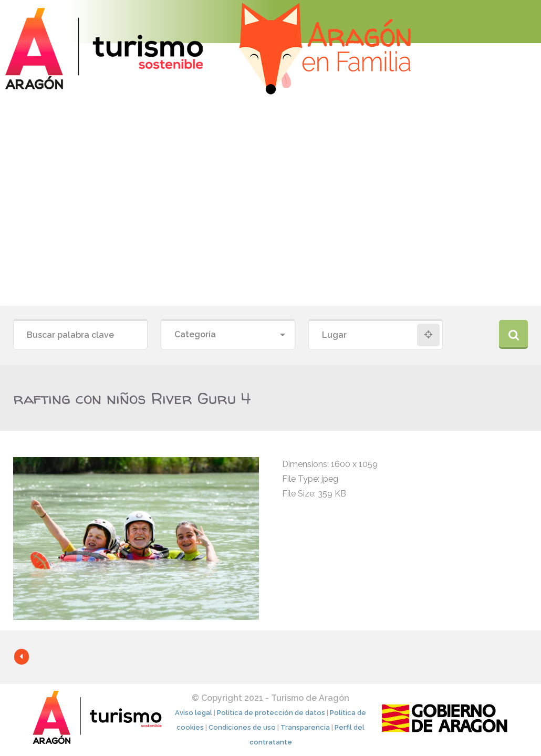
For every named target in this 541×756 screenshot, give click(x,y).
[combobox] (228, 335)
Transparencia (305, 727)
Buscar (513, 334)
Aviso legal (194, 713)
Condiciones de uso (242, 727)
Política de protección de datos (271, 713)
